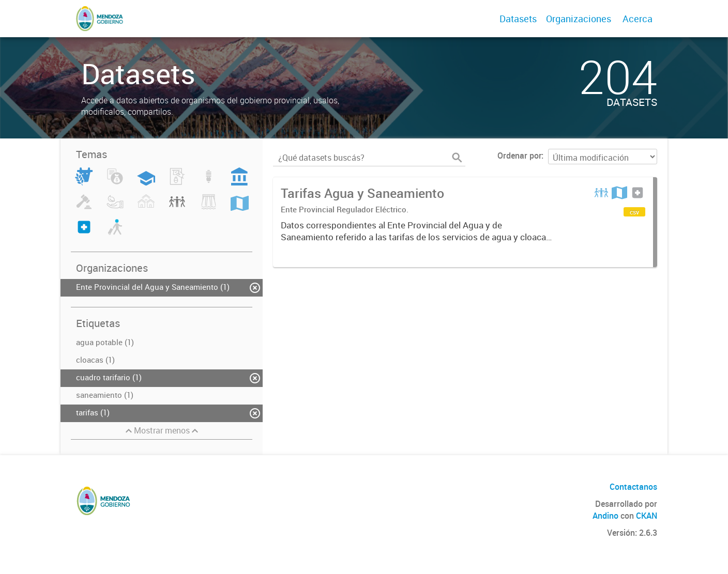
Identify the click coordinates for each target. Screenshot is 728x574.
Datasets (518, 19)
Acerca (638, 19)
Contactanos (633, 487)
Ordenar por (519, 156)
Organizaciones (579, 19)
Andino (605, 516)
